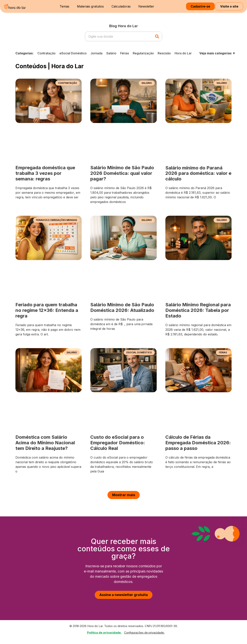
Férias (125, 53)
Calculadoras (121, 6)
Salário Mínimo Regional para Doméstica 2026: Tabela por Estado (198, 310)
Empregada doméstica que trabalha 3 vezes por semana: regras (45, 173)
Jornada (96, 53)
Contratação (47, 53)
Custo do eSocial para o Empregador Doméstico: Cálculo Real (118, 443)
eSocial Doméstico (73, 53)
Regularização (143, 53)
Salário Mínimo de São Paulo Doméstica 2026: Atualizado (122, 307)
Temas (64, 6)
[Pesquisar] (157, 36)
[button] (124, 495)
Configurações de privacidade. (144, 633)
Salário (111, 53)
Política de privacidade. (104, 633)
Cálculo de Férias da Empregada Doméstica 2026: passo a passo (198, 443)
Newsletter (146, 6)
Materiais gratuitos (90, 6)
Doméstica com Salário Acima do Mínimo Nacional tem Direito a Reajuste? (45, 443)
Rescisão (164, 53)
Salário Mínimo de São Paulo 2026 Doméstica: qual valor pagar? (122, 173)
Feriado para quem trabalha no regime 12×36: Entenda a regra (47, 310)
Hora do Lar (183, 53)
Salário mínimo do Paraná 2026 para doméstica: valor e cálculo (198, 173)
